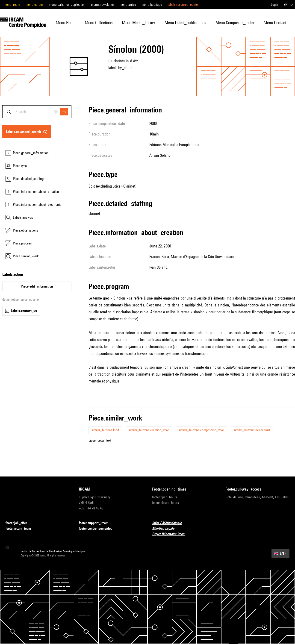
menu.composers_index (235, 23)
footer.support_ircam (96, 523)
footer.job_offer (19, 523)
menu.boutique (152, 4)
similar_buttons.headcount (252, 430)
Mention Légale (166, 529)
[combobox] (37, 112)
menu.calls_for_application (67, 4)
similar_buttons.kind (105, 430)
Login (274, 4)
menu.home (66, 23)
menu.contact (275, 23)
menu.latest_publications (185, 23)
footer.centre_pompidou (98, 529)
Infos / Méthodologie (170, 523)
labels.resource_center (183, 4)
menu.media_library (139, 23)
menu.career (34, 4)
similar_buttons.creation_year (149, 430)
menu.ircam (12, 4)
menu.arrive (128, 4)
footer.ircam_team (21, 529)
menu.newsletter (103, 4)
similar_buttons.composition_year (201, 430)
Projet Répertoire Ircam (171, 534)
